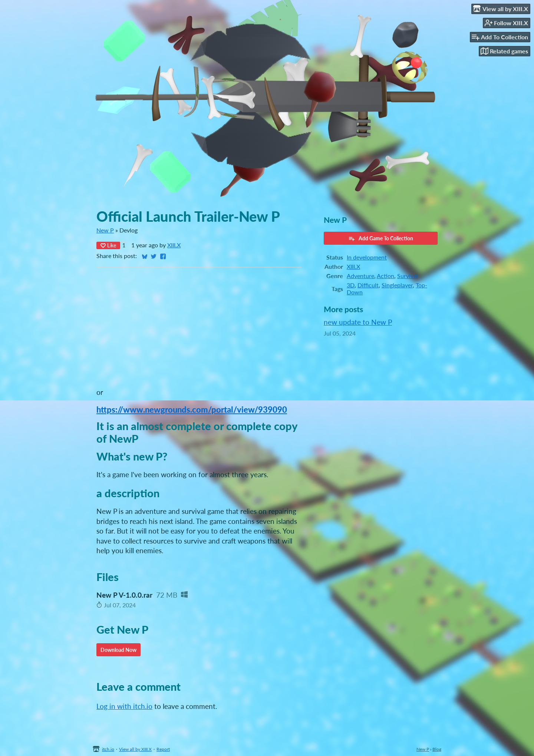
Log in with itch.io (124, 706)
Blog (437, 749)
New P (105, 230)
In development (367, 257)
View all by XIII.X (135, 749)
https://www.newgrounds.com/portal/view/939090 (192, 410)
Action (385, 276)
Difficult (368, 285)
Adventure (360, 276)
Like (108, 245)
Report (163, 749)
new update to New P (358, 322)
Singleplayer (397, 285)
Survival (408, 276)
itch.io (108, 749)
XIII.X (174, 245)
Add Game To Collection (381, 238)
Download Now (118, 650)
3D (351, 285)
